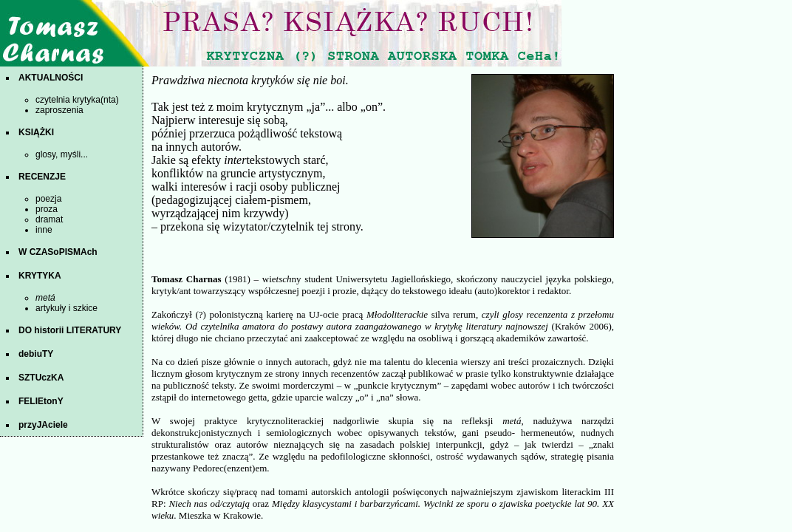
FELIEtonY (41, 401)
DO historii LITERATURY (70, 330)
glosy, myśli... (62, 154)
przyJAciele (43, 425)
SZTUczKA (41, 378)
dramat (49, 219)
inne (44, 230)
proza (47, 209)
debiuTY (36, 354)
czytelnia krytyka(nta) (77, 100)
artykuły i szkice (66, 308)
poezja (48, 199)
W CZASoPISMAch (58, 252)
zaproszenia (59, 110)
